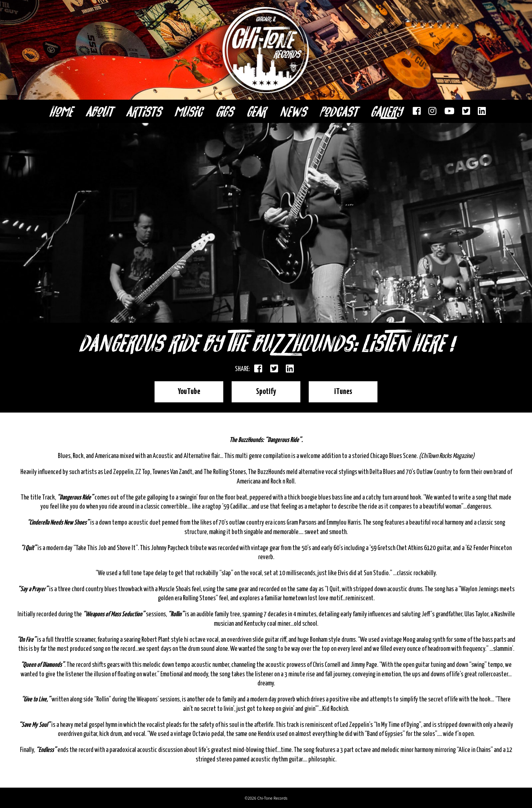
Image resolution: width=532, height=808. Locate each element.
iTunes (334, 390)
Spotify (266, 390)
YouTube (198, 390)
